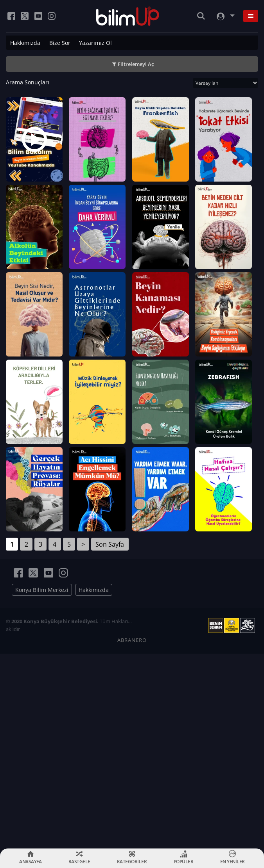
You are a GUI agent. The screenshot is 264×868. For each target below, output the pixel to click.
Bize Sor (60, 43)
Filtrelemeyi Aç (136, 64)
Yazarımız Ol (95, 43)
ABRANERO (132, 835)
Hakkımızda (25, 43)
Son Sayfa (110, 739)
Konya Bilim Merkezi (42, 785)
